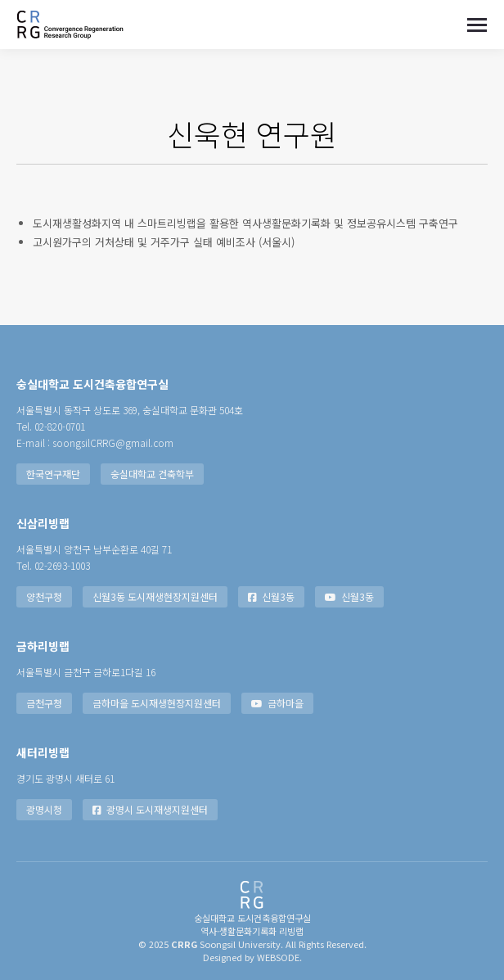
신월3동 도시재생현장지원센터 (155, 596)
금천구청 (44, 703)
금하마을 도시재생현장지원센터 (157, 703)
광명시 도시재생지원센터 (150, 809)
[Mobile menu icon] (477, 25)
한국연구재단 (53, 474)
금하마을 (277, 703)
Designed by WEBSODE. (252, 957)
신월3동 (271, 596)
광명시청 (44, 809)
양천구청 (44, 596)
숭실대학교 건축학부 (152, 474)
